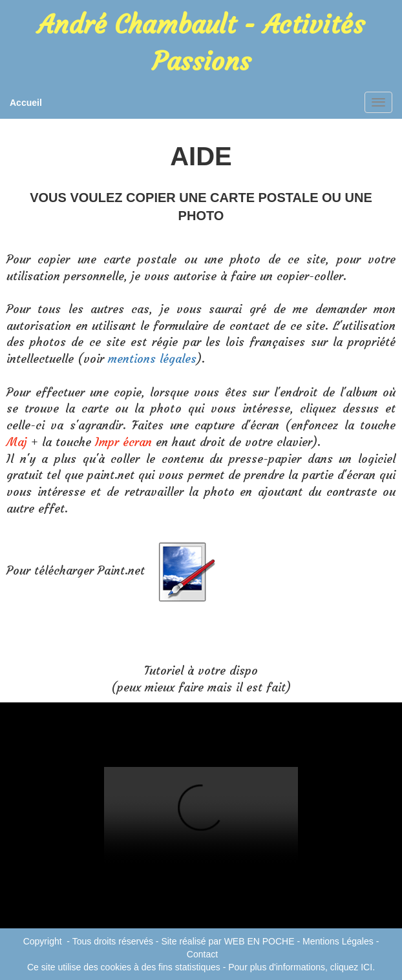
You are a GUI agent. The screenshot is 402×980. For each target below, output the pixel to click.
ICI (366, 967)
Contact (202, 954)
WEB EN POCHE (259, 941)
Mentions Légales (338, 941)
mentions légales (152, 359)
